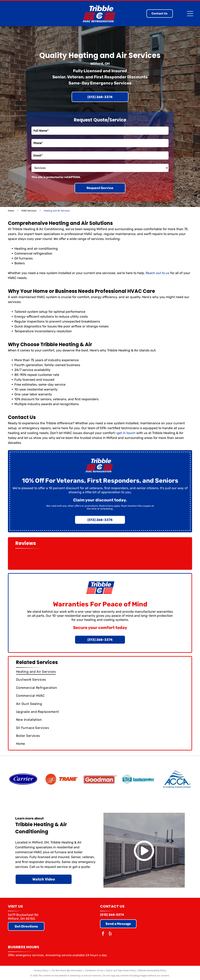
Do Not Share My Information (67, 970)
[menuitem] (100, 672)
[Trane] (62, 779)
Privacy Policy (41, 970)
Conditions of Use (94, 970)
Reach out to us (158, 273)
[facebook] (103, 934)
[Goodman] (100, 779)
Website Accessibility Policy (152, 970)
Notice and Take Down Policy (121, 970)
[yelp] (110, 934)
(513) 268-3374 (112, 915)
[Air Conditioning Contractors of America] (177, 779)
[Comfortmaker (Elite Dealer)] (138, 779)
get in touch (126, 433)
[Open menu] (190, 14)
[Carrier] (23, 779)
